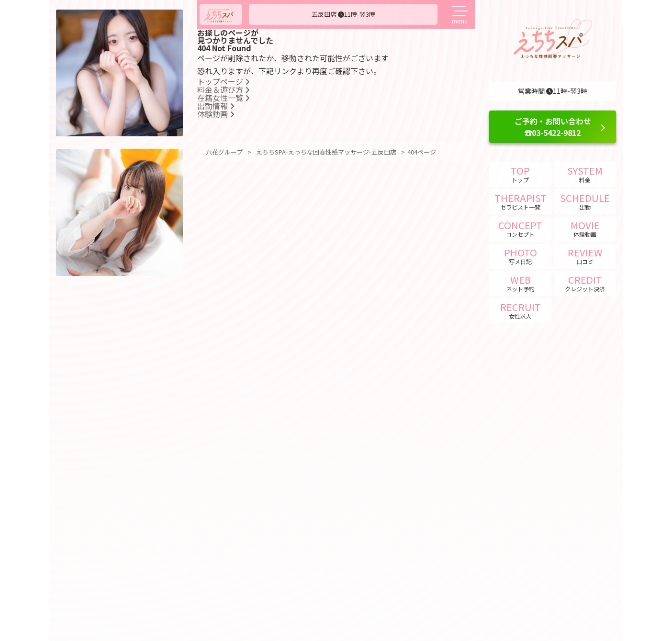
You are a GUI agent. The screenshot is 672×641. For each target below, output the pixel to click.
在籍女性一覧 (224, 98)
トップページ (224, 81)
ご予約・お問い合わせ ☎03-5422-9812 (553, 127)
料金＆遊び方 (224, 89)
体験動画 (216, 114)
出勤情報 (216, 106)
